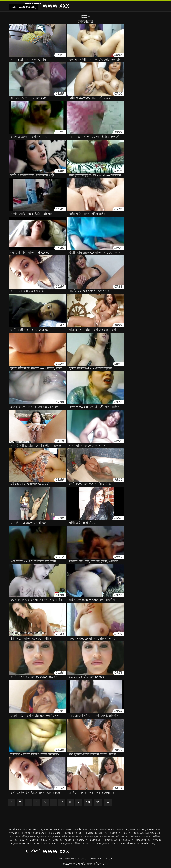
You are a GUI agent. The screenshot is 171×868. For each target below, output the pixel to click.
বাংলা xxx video (125, 843)
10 (88, 802)
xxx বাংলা (72, 833)
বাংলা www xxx (67, 859)
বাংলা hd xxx (65, 840)
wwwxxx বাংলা (154, 829)
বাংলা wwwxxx (22, 843)
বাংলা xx (61, 843)
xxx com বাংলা (42, 833)
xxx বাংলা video (86, 833)
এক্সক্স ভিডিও (21, 836)
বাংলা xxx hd (110, 843)
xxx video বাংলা (59, 833)
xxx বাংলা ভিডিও (103, 833)
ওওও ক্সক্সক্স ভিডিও (105, 836)
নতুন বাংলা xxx (16, 840)
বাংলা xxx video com (144, 843)
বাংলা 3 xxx (30, 840)
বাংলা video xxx (138, 840)
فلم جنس (107, 859)
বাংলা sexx (124, 840)
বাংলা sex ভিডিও (109, 840)
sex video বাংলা (17, 829)
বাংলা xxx (98, 843)
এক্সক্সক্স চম (33, 836)
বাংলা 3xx (41, 840)
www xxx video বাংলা (77, 829)
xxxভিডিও (139, 833)
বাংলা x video (50, 843)
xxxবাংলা (128, 833)
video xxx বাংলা (34, 829)
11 (99, 802)
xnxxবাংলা (29, 833)
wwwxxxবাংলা (16, 833)
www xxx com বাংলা (54, 829)
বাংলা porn (78, 840)
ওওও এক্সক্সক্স (89, 836)
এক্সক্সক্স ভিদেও (75, 836)
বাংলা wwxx (36, 843)
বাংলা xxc (87, 843)
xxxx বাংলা (117, 833)
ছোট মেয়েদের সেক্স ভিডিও (127, 836)
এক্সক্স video (150, 833)
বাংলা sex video (92, 840)
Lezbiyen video (94, 859)
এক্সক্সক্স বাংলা (46, 836)
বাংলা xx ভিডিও (74, 843)
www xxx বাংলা (98, 829)
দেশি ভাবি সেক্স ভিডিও (151, 836)
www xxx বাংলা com (118, 829)
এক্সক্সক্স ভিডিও (60, 836)
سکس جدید (80, 859)
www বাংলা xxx (138, 829)
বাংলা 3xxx (53, 840)
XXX (84, 17)
